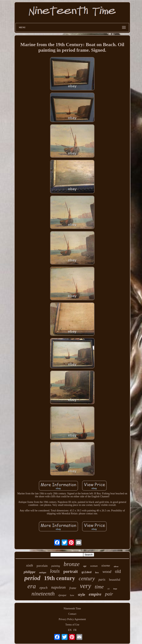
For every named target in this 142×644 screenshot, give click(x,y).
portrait (71, 571)
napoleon (58, 587)
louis (55, 571)
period (32, 578)
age (85, 566)
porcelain (42, 566)
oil (109, 589)
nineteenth (43, 594)
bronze (72, 564)
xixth (29, 565)
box (97, 572)
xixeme (106, 566)
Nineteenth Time (72, 609)
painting (56, 566)
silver (116, 566)
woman (94, 566)
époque (62, 595)
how (72, 595)
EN (70, 630)
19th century (60, 578)
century (87, 578)
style (81, 595)
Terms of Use (72, 625)
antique (43, 573)
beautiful (115, 580)
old (118, 571)
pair (109, 594)
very (85, 586)
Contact (72, 614)
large (115, 589)
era (32, 586)
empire (95, 594)
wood (107, 571)
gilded (87, 572)
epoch (44, 588)
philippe (29, 572)
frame (73, 588)
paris (102, 580)
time (99, 587)
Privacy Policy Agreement (72, 619)
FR (75, 630)
